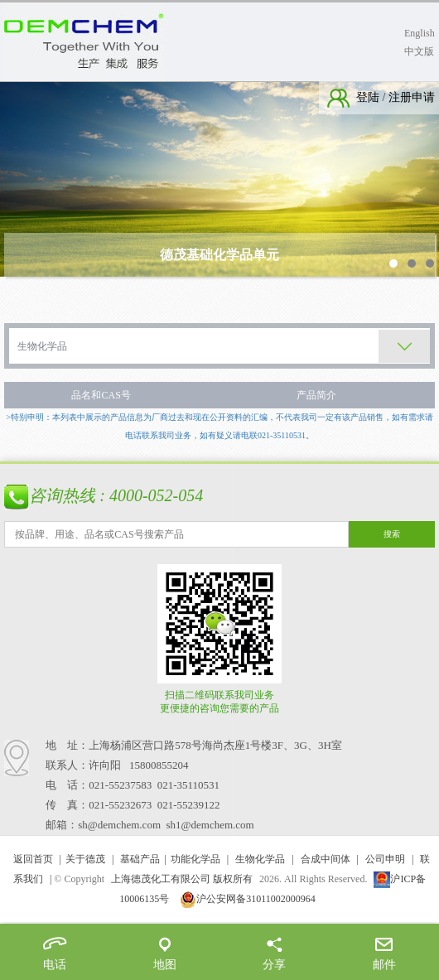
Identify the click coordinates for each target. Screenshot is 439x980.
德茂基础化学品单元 (219, 255)
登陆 (369, 97)
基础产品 (140, 859)
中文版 (419, 51)
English (420, 33)
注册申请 (411, 97)
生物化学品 (260, 859)
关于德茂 (85, 859)
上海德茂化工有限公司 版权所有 (182, 879)
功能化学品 (195, 859)
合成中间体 (326, 859)
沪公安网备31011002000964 (248, 899)
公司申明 (385, 859)
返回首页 (33, 859)
